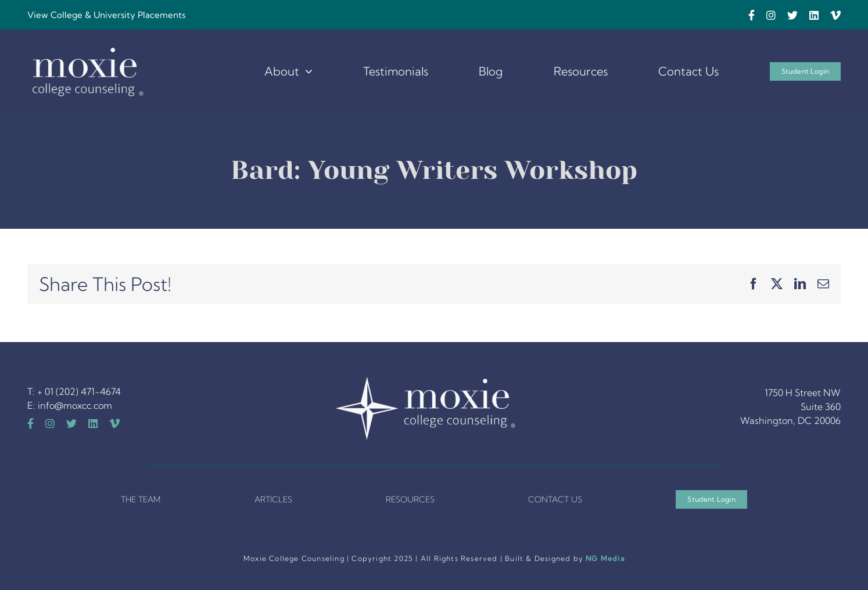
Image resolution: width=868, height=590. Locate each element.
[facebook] (752, 15)
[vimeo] (835, 15)
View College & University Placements (106, 15)
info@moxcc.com (75, 405)
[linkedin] (814, 15)
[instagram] (771, 15)
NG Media (605, 558)
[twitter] (792, 15)
